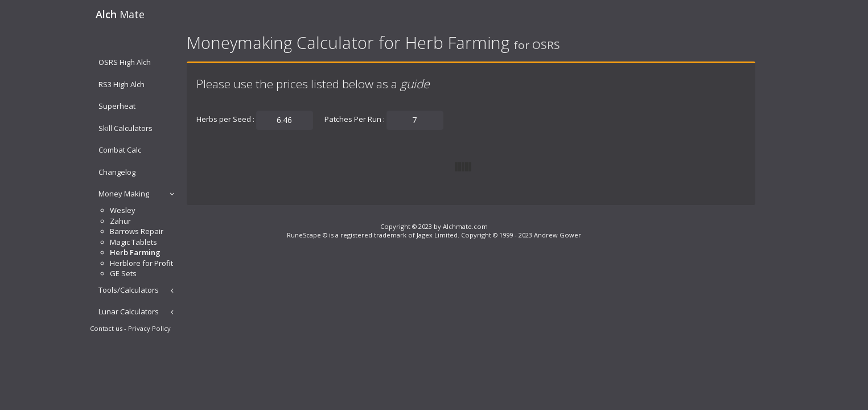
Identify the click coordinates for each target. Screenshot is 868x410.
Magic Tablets (133, 242)
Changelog (117, 172)
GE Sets (123, 273)
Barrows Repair (137, 231)
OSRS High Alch (125, 62)
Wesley (123, 210)
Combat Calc (120, 150)
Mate (120, 14)
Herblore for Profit (141, 263)
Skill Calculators (126, 128)
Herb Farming (135, 252)
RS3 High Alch (122, 84)
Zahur (120, 221)
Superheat (117, 106)
